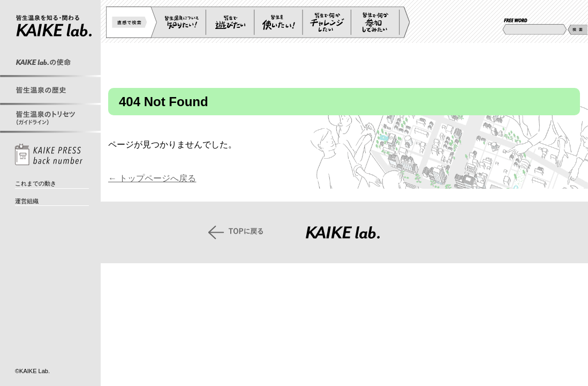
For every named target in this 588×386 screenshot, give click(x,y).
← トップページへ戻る (152, 178)
